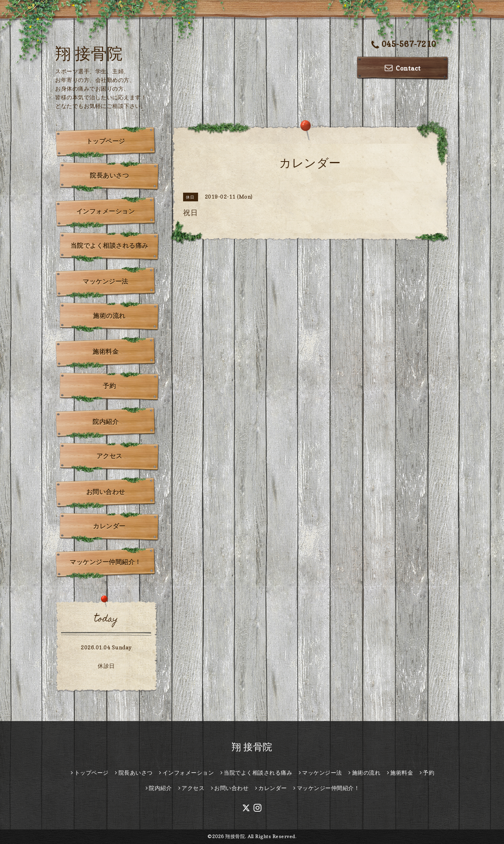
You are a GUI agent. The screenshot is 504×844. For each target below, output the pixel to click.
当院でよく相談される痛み (109, 245)
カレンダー (109, 526)
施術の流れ (109, 316)
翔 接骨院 (89, 53)
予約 (109, 386)
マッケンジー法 (106, 281)
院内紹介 (106, 422)
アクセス (109, 456)
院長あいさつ (109, 175)
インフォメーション (106, 211)
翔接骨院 (235, 836)
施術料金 (106, 351)
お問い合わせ (106, 492)
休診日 (106, 666)
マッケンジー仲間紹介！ (106, 562)
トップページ (106, 141)
